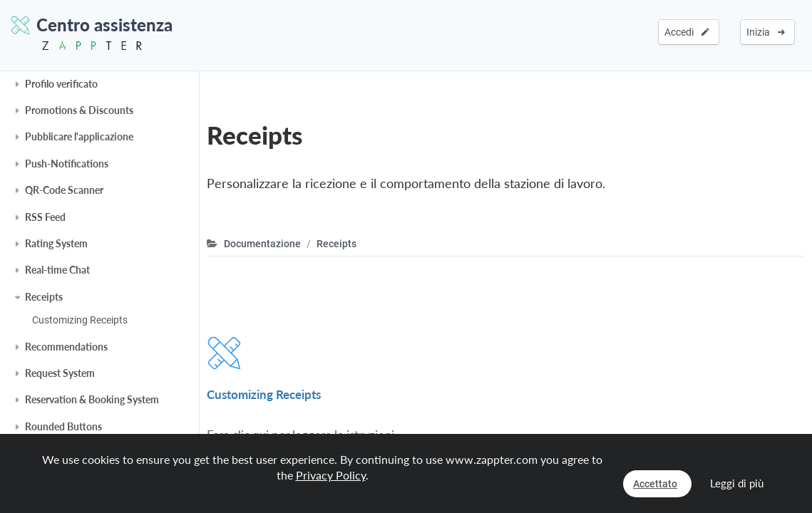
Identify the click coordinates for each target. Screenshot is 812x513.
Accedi (687, 32)
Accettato (655, 484)
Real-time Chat (57, 270)
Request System (60, 373)
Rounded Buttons (63, 426)
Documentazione (262, 244)
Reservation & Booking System (92, 399)
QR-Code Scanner (64, 190)
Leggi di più (737, 483)
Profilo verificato (61, 84)
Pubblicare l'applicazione (79, 136)
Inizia (766, 32)
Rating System (56, 243)
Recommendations (66, 347)
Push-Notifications (67, 164)
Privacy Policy (331, 475)
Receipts (44, 297)
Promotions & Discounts (79, 110)
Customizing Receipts (80, 320)
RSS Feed (45, 217)
